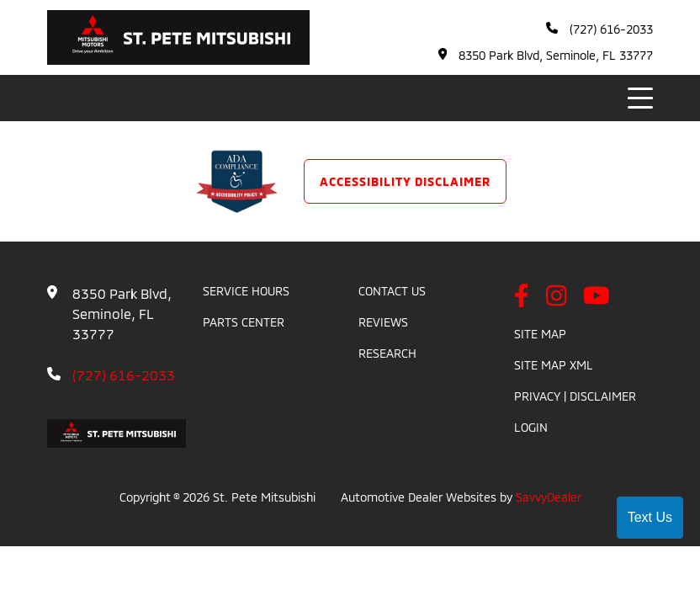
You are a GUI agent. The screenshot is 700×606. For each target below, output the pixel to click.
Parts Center (244, 322)
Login (531, 427)
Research (387, 353)
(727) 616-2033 (599, 29)
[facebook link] (522, 297)
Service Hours (246, 291)
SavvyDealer (549, 497)
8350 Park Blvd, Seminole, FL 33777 (546, 55)
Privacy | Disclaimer (575, 396)
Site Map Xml (554, 365)
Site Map (540, 334)
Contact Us (392, 291)
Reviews (383, 322)
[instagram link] (557, 297)
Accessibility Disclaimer (405, 181)
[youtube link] (597, 297)
